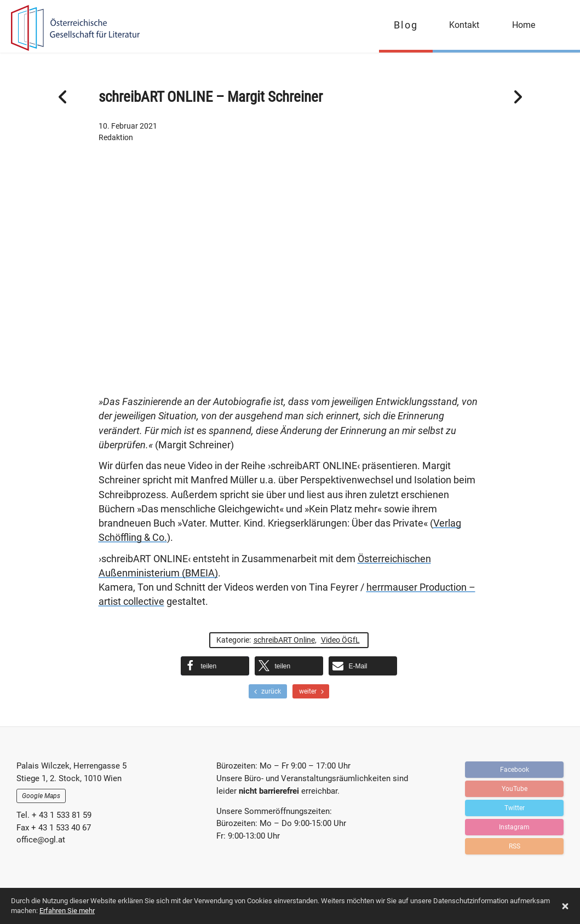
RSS (515, 845)
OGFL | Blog (73, 29)
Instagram (514, 825)
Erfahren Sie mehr (67, 911)
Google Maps (41, 796)
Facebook (515, 768)
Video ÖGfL (340, 640)
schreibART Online (284, 640)
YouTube (515, 787)
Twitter (515, 806)
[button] (215, 666)
